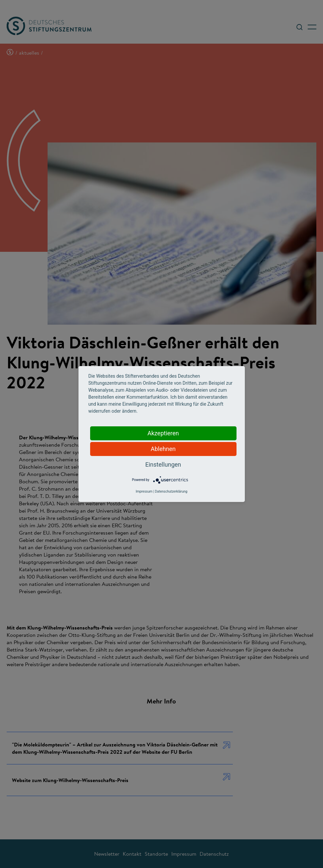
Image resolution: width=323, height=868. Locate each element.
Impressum (144, 491)
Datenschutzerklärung (171, 491)
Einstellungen (163, 464)
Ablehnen (163, 449)
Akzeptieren (163, 433)
